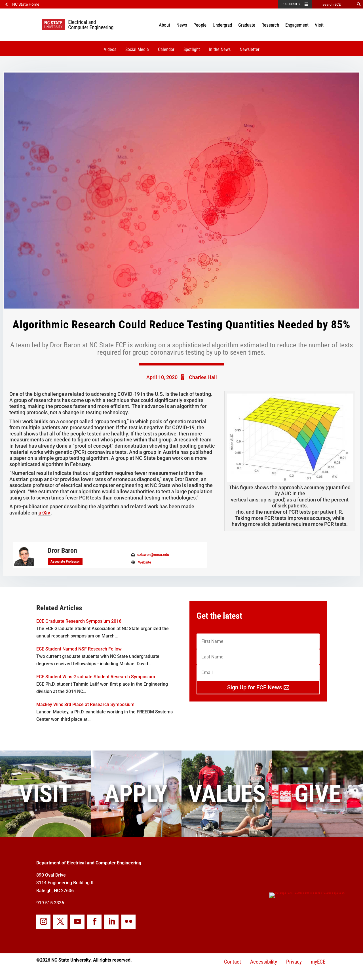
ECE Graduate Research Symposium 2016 (79, 621)
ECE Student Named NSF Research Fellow (79, 649)
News (182, 25)
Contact (233, 962)
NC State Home (26, 4)
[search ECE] (333, 4)
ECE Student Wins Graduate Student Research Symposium (96, 677)
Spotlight (192, 49)
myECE (318, 962)
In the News (220, 49)
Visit (319, 25)
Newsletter (250, 49)
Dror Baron (62, 550)
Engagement (297, 25)
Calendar (166, 49)
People (200, 25)
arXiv (44, 513)
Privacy (294, 962)
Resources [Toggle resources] (291, 4)
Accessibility (264, 962)
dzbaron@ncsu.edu (153, 555)
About (164, 25)
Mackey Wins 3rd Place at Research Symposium (85, 704)
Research (270, 25)
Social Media (137, 49)
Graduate (247, 25)
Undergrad (222, 25)
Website (145, 562)
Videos (110, 49)
